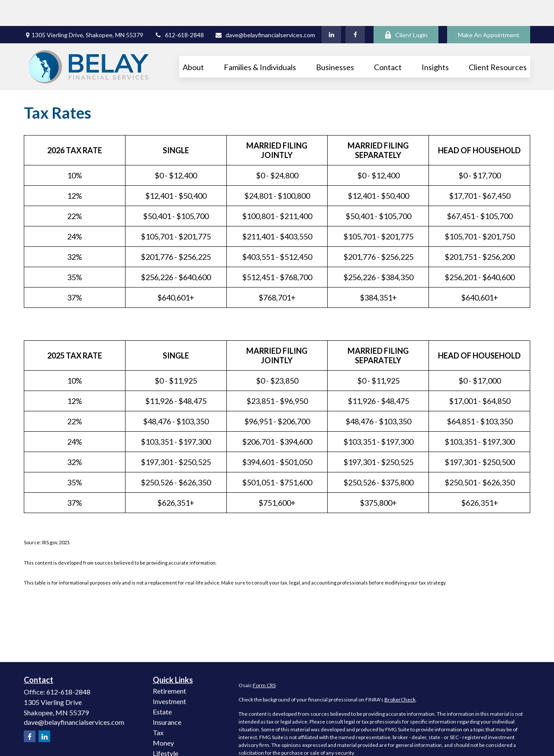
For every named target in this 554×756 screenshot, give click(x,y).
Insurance (167, 696)
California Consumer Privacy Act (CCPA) (472, 741)
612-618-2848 (179, 9)
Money (163, 717)
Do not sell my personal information (442, 749)
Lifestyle (166, 727)
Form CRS (264, 659)
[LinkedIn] (331, 9)
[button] (193, 41)
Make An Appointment (489, 9)
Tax (158, 706)
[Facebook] (355, 9)
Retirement (169, 665)
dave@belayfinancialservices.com (265, 9)
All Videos (168, 748)
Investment (169, 675)
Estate (162, 686)
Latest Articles (174, 738)
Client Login (406, 9)
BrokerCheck (400, 674)
